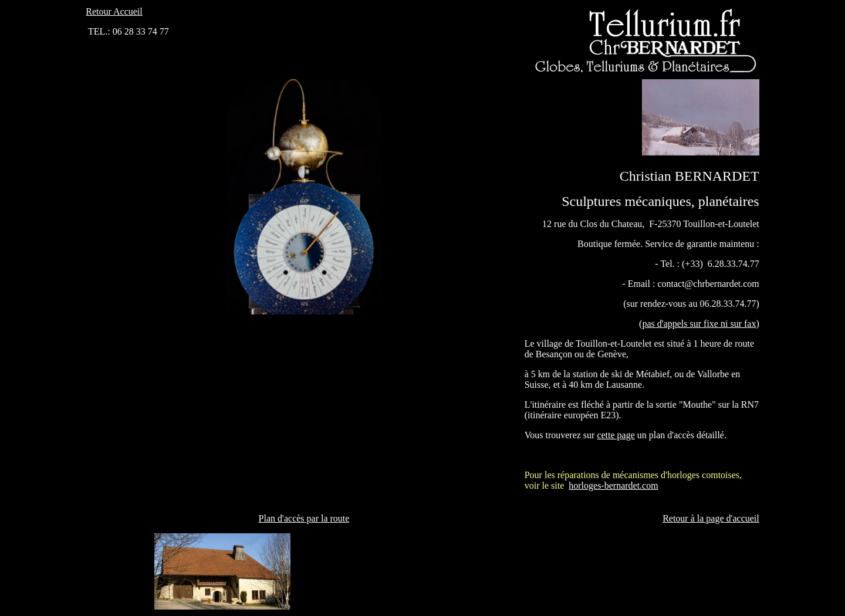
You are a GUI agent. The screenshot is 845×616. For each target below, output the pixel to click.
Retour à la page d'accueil (711, 518)
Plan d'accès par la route (304, 518)
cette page (616, 435)
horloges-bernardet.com (613, 485)
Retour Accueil (114, 11)
